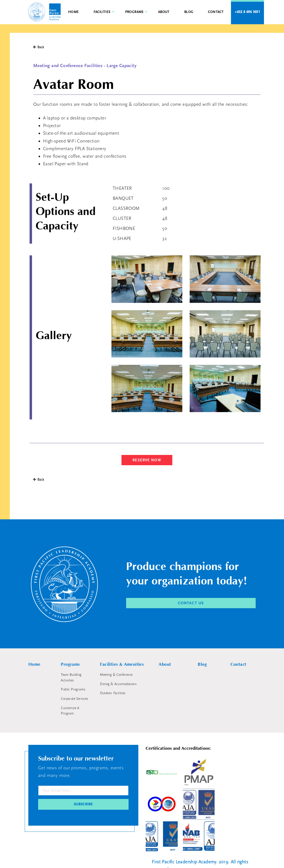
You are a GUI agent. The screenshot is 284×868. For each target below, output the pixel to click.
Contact (216, 12)
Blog (189, 12)
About (164, 12)
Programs (134, 12)
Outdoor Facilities (113, 693)
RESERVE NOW (147, 460)
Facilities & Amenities (122, 664)
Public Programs (73, 690)
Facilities (102, 12)
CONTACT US (191, 603)
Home (74, 12)
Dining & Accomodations (118, 684)
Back (39, 47)
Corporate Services (74, 699)
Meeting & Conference (116, 675)
